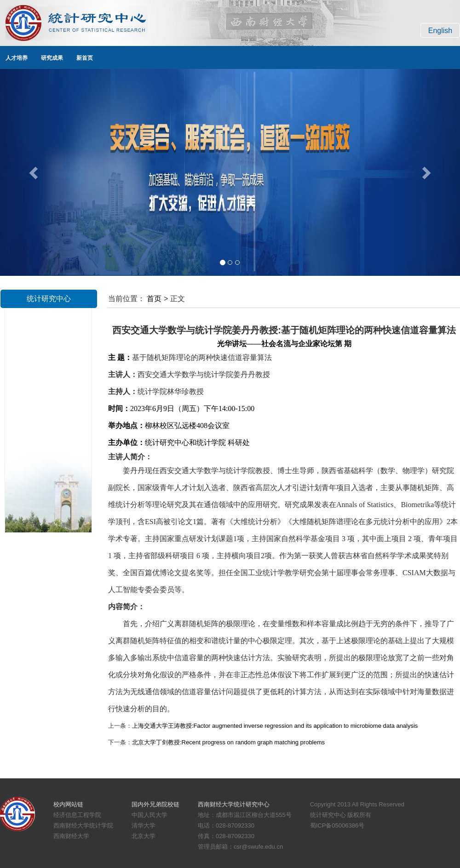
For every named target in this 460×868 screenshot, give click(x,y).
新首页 (85, 58)
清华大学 (144, 825)
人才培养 (17, 58)
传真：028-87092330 (226, 836)
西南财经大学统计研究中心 (234, 804)
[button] (34, 172)
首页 (154, 299)
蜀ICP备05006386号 (337, 825)
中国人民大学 (149, 815)
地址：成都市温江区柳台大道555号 (245, 815)
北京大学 (144, 836)
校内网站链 (68, 804)
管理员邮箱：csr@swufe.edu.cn (240, 847)
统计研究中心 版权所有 (341, 815)
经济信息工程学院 (77, 815)
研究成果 (52, 58)
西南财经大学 (71, 836)
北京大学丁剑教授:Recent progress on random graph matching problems (228, 742)
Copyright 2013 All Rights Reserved (357, 804)
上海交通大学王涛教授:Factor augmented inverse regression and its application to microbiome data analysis (275, 726)
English (440, 31)
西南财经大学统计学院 (83, 825)
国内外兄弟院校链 (155, 804)
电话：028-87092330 (226, 825)
